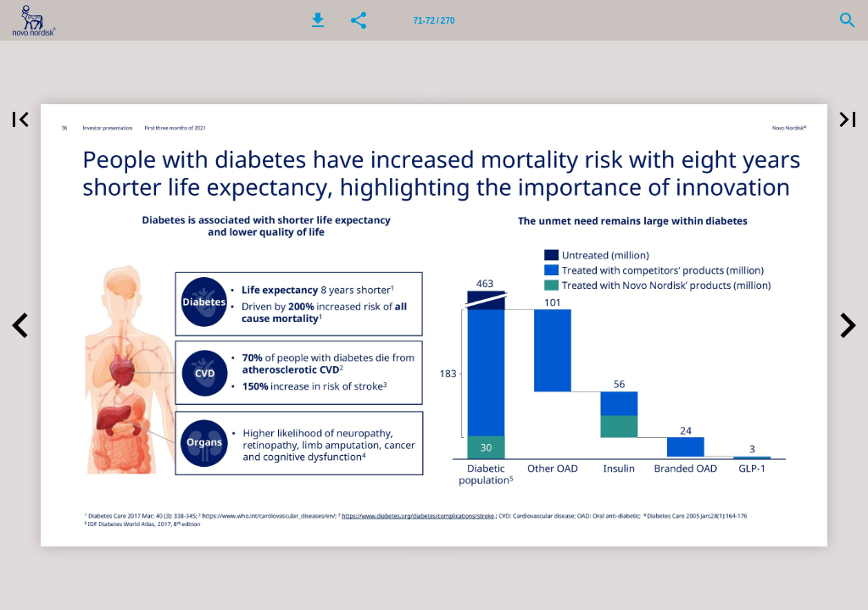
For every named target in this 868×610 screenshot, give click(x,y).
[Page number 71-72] (434, 20)
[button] (318, 20)
